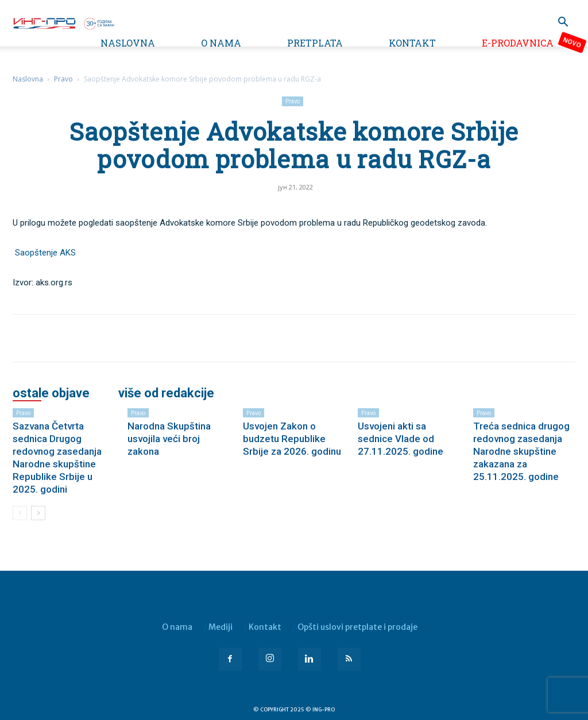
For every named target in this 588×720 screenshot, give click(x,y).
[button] (563, 23)
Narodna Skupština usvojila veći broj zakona (169, 439)
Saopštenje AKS (45, 253)
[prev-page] (20, 513)
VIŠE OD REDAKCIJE (166, 393)
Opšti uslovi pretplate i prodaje (357, 627)
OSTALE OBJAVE (51, 393)
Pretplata (315, 43)
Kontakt (412, 43)
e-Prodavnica (518, 43)
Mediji (220, 627)
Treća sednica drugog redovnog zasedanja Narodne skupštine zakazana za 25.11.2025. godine (521, 451)
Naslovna (128, 43)
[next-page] (38, 513)
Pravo (63, 79)
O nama (221, 43)
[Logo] (63, 22)
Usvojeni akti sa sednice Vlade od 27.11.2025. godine (401, 439)
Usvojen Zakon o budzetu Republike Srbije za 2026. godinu (292, 439)
